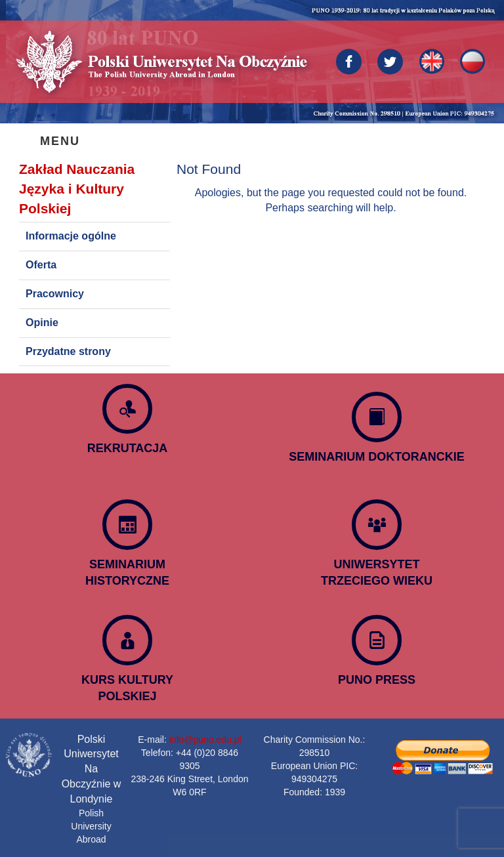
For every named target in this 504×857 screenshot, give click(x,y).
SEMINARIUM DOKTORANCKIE (377, 457)
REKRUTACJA (128, 448)
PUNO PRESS (377, 680)
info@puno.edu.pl (205, 740)
